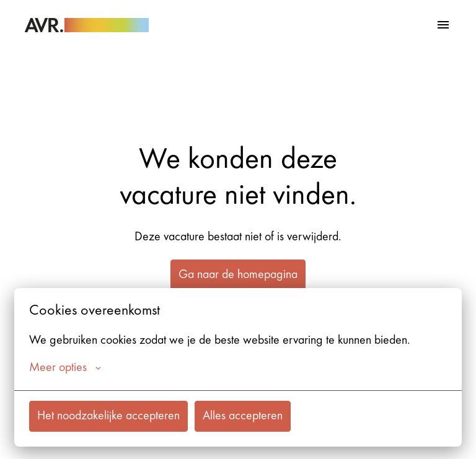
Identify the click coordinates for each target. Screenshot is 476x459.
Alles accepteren (243, 416)
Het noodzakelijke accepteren (108, 416)
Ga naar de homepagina (238, 275)
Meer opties (65, 368)
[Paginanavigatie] (443, 25)
